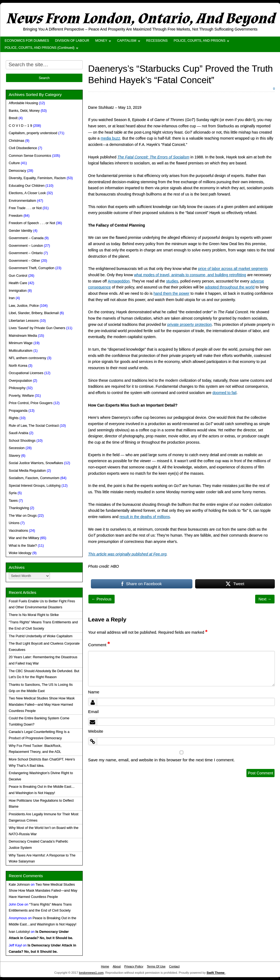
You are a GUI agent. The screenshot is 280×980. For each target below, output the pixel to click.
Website (96, 731)
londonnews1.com (91, 973)
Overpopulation (20, 381)
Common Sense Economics (30, 156)
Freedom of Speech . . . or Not (32, 223)
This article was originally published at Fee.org (127, 554)
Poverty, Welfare (21, 396)
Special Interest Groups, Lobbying (35, 486)
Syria (13, 493)
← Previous (102, 599)
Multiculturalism (21, 351)
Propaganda (18, 411)
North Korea (18, 366)
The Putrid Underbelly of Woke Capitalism (41, 636)
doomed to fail (225, 393)
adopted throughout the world (230, 287)
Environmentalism (22, 201)
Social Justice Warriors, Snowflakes (36, 463)
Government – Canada (26, 238)
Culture (14, 163)
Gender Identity (20, 231)
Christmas (17, 141)
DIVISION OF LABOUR (72, 41)
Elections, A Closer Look (27, 193)
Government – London (26, 246)
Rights (14, 418)
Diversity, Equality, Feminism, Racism (37, 178)
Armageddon (119, 281)
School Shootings (22, 441)
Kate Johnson (19, 885)
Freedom (16, 216)
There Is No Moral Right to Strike (34, 615)
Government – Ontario (26, 253)
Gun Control (18, 276)
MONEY (101, 41)
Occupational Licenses (26, 373)
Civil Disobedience (23, 148)
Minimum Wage (21, 343)
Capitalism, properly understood (33, 133)
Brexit (13, 118)
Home (105, 966)
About (117, 966)
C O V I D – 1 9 (20, 126)
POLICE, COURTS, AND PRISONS (199, 41)
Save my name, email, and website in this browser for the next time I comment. (161, 760)
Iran (12, 298)
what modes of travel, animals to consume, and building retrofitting (190, 275)
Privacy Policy (134, 966)
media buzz (111, 138)
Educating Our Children (27, 186)
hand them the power (172, 293)
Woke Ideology (20, 553)
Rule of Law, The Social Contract (34, 426)
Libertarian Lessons (24, 321)
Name (94, 692)
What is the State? (23, 546)
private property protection (190, 324)
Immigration (18, 291)
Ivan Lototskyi (19, 932)
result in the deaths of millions (145, 517)
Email (93, 712)
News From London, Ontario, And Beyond (140, 19)
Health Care (18, 283)
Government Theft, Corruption (32, 268)
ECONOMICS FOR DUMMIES (27, 41)
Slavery (14, 456)
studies (172, 281)
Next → (265, 599)
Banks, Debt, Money (24, 111)
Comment (99, 645)
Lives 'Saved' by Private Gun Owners (37, 328)
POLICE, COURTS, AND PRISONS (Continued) (40, 48)
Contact (174, 966)
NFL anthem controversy (27, 358)
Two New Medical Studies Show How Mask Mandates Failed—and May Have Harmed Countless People (42, 705)
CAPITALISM (127, 41)
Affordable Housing (23, 103)
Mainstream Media (23, 336)
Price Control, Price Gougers (31, 403)
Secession (17, 448)
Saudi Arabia (18, 433)
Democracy (17, 171)
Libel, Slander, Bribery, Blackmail (34, 313)
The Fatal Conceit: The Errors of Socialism (153, 157)
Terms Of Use (156, 966)
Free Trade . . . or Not (25, 208)
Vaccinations (18, 531)
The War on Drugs (23, 516)
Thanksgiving (19, 508)
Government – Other (24, 261)
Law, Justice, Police (24, 306)
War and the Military (24, 538)
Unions (14, 523)
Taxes (13, 501)
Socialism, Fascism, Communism (34, 478)
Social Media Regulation (27, 471)
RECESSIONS (157, 41)
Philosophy (17, 388)
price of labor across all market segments (233, 269)
